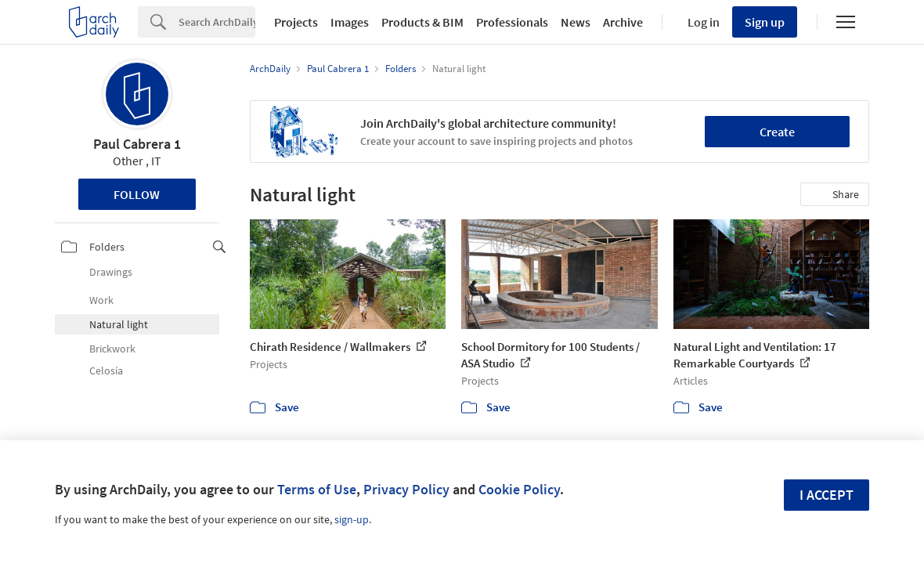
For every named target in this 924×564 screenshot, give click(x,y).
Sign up (765, 22)
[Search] (217, 22)
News (576, 22)
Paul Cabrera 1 (137, 144)
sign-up (352, 519)
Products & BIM (422, 22)
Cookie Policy (519, 489)
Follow (137, 194)
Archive (623, 22)
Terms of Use (317, 489)
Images (350, 22)
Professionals (512, 22)
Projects (296, 22)
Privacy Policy (406, 489)
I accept (827, 495)
